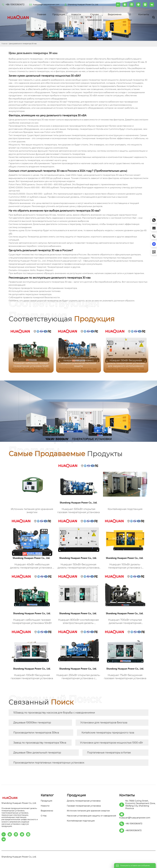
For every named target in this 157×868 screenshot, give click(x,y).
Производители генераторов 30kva (36, 733)
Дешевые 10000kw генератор (32, 723)
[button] (144, 350)
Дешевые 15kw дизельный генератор (37, 753)
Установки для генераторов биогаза (104, 723)
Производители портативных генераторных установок (49, 763)
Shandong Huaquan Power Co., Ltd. (83, 5)
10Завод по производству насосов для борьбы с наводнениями (54, 713)
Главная (4, 44)
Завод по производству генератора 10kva (40, 743)
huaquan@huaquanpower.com (46, 5)
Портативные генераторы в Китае (109, 753)
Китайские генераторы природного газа (108, 733)
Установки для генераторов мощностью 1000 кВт (111, 743)
